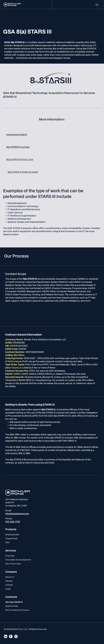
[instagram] (16, 637)
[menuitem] (52, 534)
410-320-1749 (13, 522)
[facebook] (11, 637)
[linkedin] (6, 637)
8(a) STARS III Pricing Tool (20, 159)
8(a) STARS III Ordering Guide (23, 172)
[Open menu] (97, 5)
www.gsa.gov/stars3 (17, 134)
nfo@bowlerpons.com (17, 514)
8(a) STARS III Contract (18, 147)
